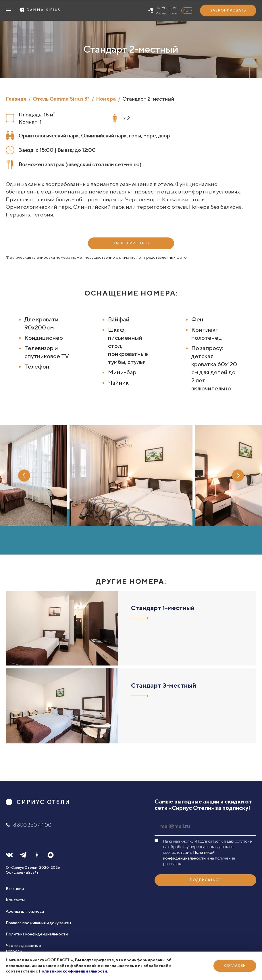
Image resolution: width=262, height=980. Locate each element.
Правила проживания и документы (38, 923)
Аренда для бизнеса (25, 911)
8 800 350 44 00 (29, 825)
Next (238, 475)
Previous (24, 475)
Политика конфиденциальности (37, 934)
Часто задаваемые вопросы (23, 948)
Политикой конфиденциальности (73, 971)
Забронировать (228, 10)
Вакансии (15, 889)
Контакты (15, 900)
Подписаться (205, 880)
